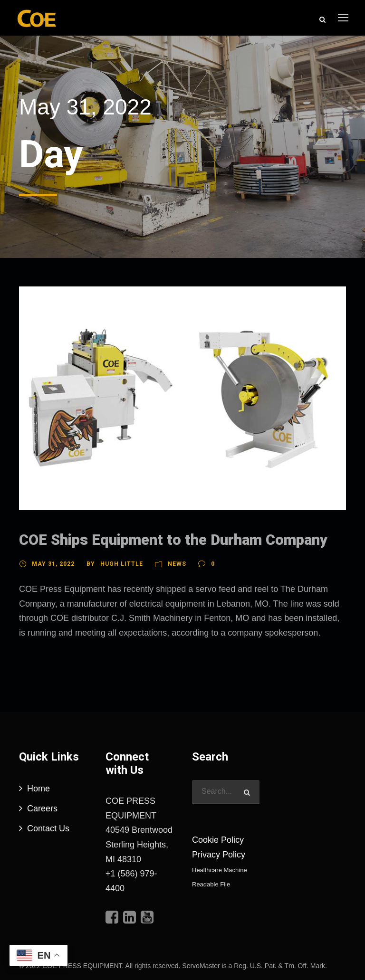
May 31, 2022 (53, 564)
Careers (42, 809)
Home (38, 789)
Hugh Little (122, 564)
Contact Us (48, 828)
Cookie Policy (218, 840)
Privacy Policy (219, 855)
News (177, 564)
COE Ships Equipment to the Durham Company (173, 540)
